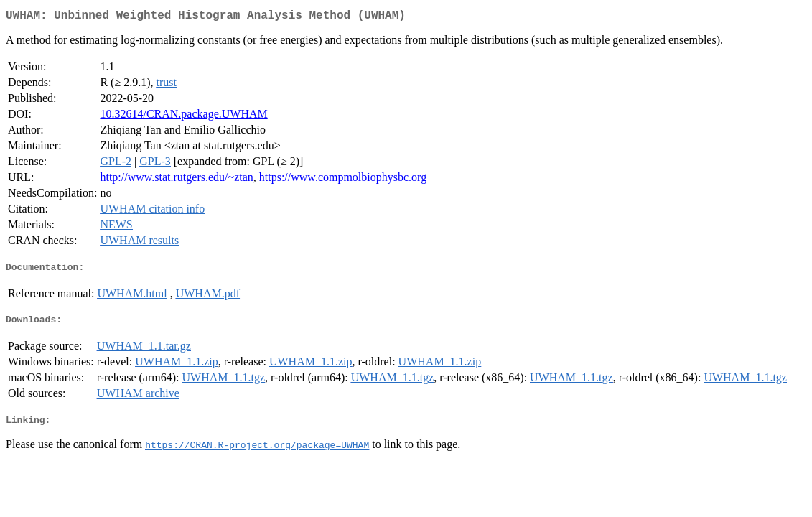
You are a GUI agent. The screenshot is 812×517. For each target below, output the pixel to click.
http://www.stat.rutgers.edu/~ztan (176, 180)
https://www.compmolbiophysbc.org (343, 180)
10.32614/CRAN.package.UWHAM (183, 117)
